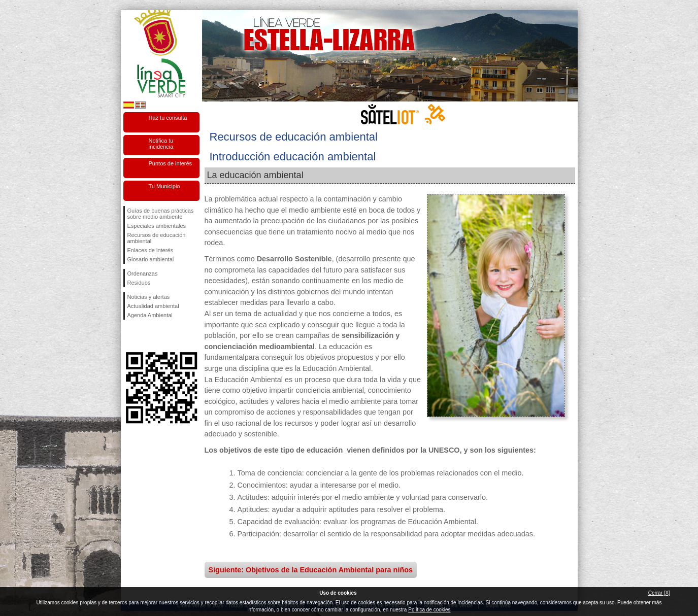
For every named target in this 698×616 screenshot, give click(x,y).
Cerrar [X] (659, 593)
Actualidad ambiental (153, 306)
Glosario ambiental (151, 259)
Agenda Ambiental (150, 315)
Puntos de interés (171, 163)
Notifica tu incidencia (161, 144)
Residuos (139, 283)
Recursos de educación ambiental (157, 238)
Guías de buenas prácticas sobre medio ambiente (161, 214)
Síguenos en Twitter (146, 336)
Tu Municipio (164, 186)
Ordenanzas (143, 273)
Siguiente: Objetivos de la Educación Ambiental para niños (311, 570)
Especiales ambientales (157, 226)
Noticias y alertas (149, 297)
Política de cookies (429, 610)
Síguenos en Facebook (129, 336)
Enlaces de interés (151, 250)
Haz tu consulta (168, 118)
